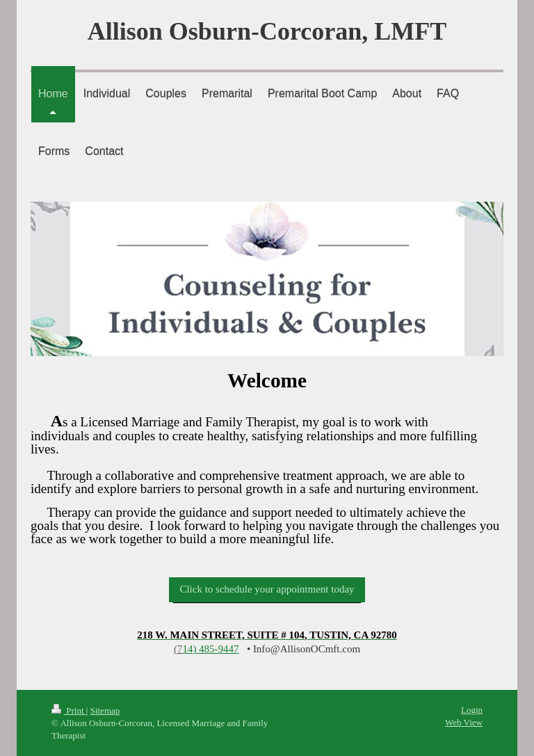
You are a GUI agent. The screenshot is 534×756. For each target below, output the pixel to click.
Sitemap (105, 710)
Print (69, 710)
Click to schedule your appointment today (267, 589)
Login (472, 710)
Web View (464, 722)
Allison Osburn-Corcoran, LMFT (267, 31)
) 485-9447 (210, 649)
